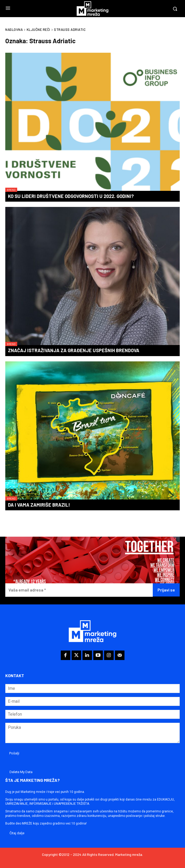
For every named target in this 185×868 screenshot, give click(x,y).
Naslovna (14, 30)
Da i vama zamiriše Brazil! (39, 505)
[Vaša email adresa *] (79, 590)
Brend (11, 190)
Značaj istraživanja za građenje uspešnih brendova (74, 350)
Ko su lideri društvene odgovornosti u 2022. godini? (71, 196)
